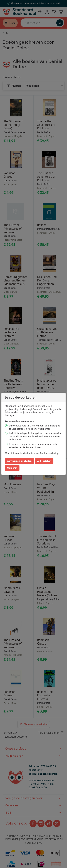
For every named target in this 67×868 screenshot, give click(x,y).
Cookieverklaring (49, 453)
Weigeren (12, 468)
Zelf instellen (44, 461)
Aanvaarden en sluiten (19, 461)
